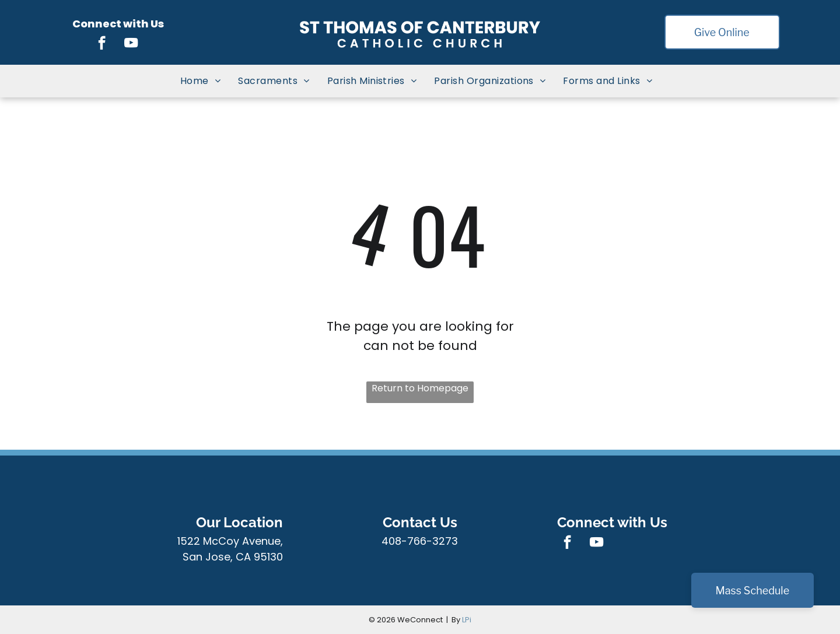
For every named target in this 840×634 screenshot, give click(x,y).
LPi (467, 620)
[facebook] (102, 44)
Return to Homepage (420, 388)
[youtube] (131, 44)
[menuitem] (200, 81)
